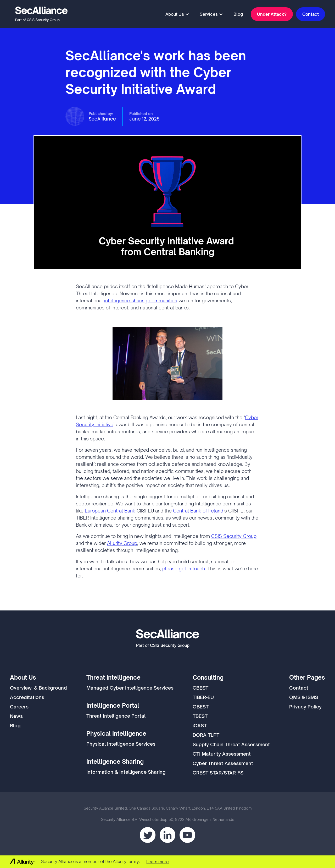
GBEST (201, 707)
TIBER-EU (203, 697)
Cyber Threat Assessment (223, 763)
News (16, 716)
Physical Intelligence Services (121, 744)
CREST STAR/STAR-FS (218, 773)
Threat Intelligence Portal (116, 716)
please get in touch (184, 569)
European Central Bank (110, 511)
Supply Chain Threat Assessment (231, 744)
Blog (238, 14)
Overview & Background (38, 688)
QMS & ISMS (304, 697)
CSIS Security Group (234, 536)
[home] (41, 14)
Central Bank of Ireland (198, 511)
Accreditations (27, 697)
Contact (311, 14)
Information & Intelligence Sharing (126, 772)
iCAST (200, 725)
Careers (19, 707)
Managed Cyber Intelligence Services (130, 688)
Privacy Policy (305, 707)
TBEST (200, 716)
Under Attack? (272, 14)
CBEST (200, 688)
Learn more (158, 862)
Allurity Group (122, 543)
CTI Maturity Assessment (222, 754)
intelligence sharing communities (141, 301)
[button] (177, 14)
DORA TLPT (206, 735)
